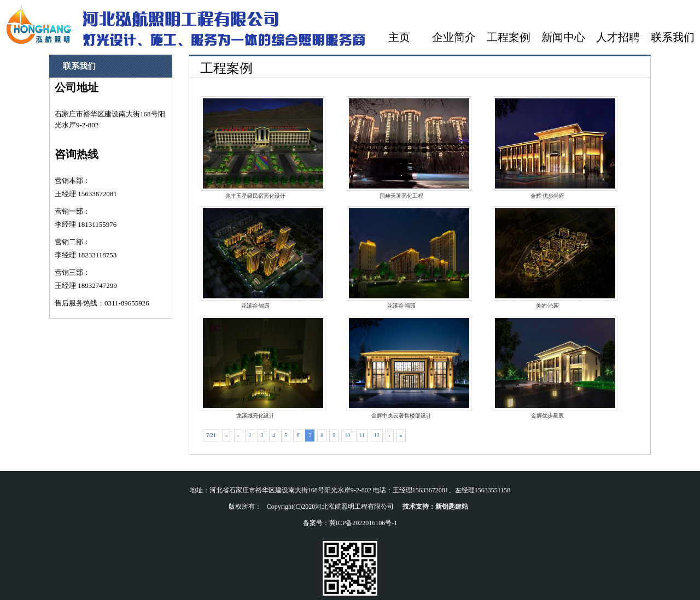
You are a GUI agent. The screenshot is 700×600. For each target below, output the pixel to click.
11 (362, 435)
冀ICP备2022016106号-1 (363, 523)
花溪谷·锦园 (255, 257)
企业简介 (454, 37)
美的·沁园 (547, 257)
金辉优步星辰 (547, 367)
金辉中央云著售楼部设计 (401, 367)
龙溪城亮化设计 (255, 367)
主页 (399, 37)
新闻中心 (563, 37)
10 (347, 435)
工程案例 (509, 37)
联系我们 (673, 37)
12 (377, 435)
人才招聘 (618, 37)
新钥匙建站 (452, 507)
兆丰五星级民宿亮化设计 (255, 148)
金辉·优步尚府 (547, 148)
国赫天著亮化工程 (401, 148)
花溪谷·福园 (401, 257)
